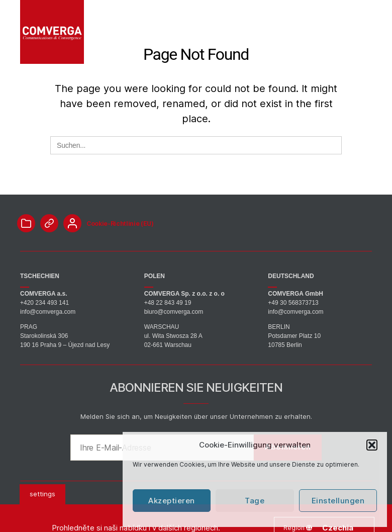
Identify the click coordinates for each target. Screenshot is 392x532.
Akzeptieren (172, 501)
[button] (372, 445)
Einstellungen (338, 501)
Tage (255, 501)
